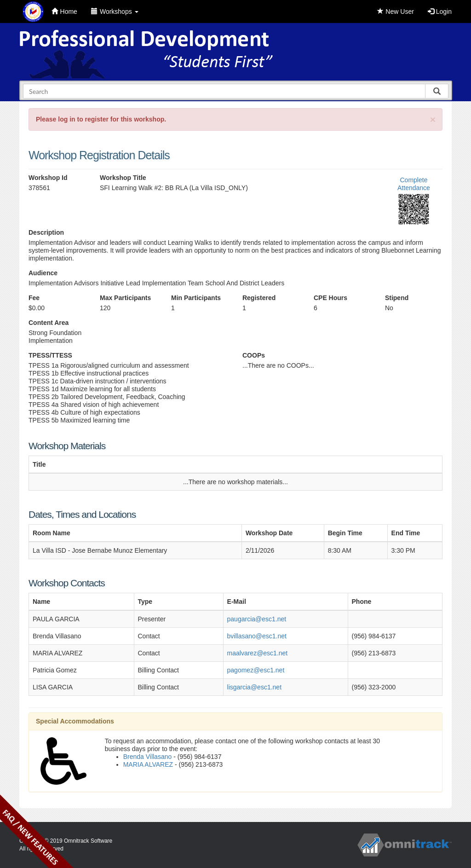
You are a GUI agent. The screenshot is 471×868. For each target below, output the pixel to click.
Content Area (49, 323)
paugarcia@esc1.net (257, 619)
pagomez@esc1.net (256, 670)
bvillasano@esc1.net (257, 636)
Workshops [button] (115, 12)
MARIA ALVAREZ (148, 764)
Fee (34, 298)
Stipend (397, 298)
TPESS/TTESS (50, 355)
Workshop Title (123, 178)
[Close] (433, 119)
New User (395, 12)
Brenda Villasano (148, 757)
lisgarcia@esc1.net (255, 687)
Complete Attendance (414, 184)
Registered (259, 298)
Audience (43, 273)
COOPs (254, 355)
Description (46, 232)
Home (64, 12)
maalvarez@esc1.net (258, 653)
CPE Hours (330, 298)
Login (440, 12)
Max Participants (125, 298)
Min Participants (196, 298)
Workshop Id (48, 178)
